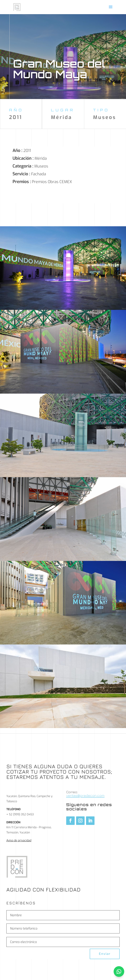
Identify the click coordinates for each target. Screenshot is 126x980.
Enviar (105, 954)
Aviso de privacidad (19, 840)
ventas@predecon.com (85, 795)
